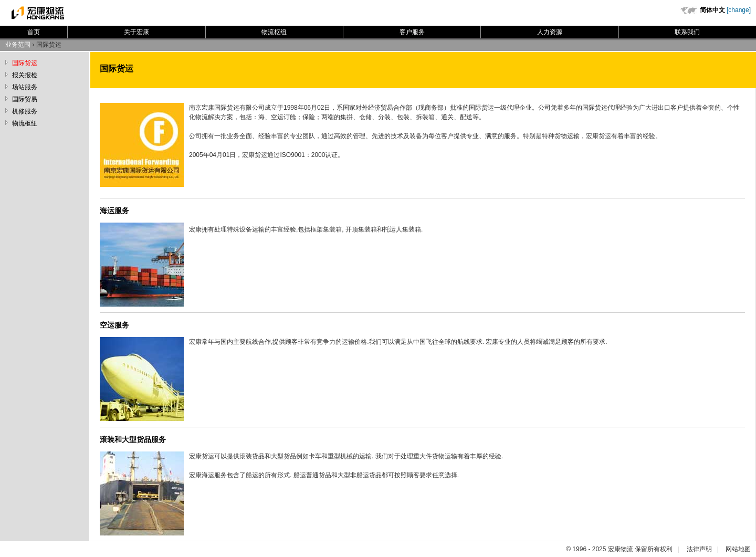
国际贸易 (25, 99)
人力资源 (550, 32)
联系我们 (687, 32)
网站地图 (738, 549)
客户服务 (412, 32)
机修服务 (25, 111)
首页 (34, 32)
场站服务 (25, 87)
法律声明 (699, 549)
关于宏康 (136, 32)
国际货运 (25, 63)
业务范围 (18, 45)
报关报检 (25, 75)
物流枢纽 (274, 32)
